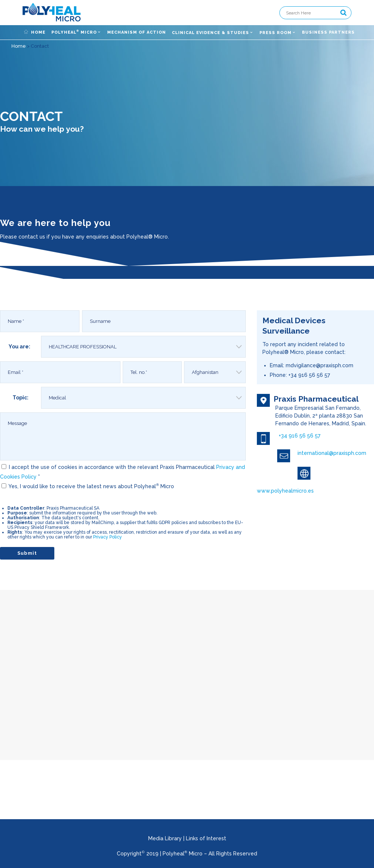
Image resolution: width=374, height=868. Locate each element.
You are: (19, 347)
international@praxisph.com (332, 453)
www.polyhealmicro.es (285, 491)
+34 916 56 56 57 (300, 436)
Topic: (21, 398)
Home (19, 46)
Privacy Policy (108, 537)
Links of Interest (206, 838)
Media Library (165, 838)
